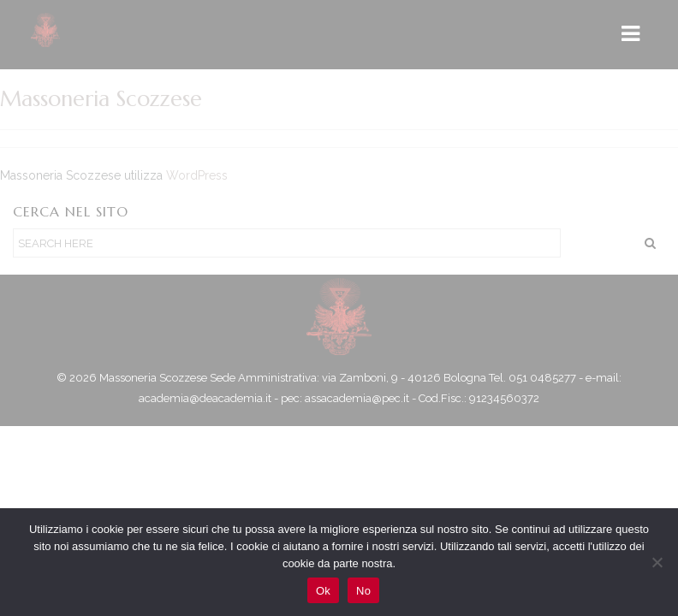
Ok (323, 591)
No (363, 591)
